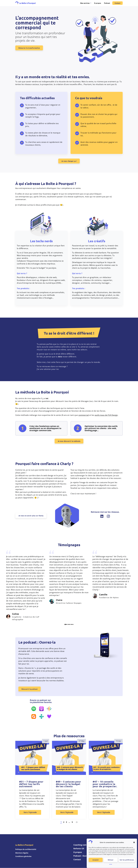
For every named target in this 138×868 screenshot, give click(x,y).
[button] (134, 842)
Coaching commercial (84, 845)
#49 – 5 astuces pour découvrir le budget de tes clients (68, 784)
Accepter (96, 860)
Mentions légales (22, 853)
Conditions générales (23, 856)
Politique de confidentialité (26, 849)
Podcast (107, 3)
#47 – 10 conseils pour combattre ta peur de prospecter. (105, 784)
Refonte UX (79, 849)
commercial (84, 415)
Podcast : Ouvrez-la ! (83, 856)
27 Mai (82, 741)
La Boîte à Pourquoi (27, 3)
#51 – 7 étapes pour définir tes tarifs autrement (31, 784)
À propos (98, 3)
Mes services (85, 3)
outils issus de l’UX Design (106, 415)
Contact (117, 3)
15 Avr (118, 741)
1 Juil (46, 741)
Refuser (111, 860)
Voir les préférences (127, 860)
